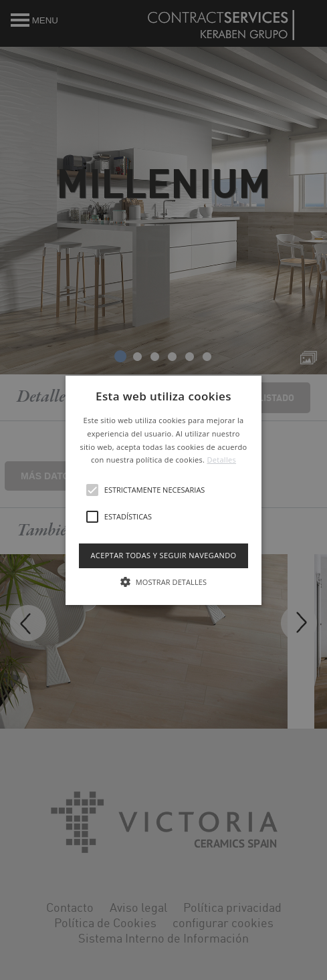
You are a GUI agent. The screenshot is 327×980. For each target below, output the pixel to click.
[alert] (163, 490)
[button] (163, 490)
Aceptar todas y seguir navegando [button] (163, 555)
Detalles (221, 460)
